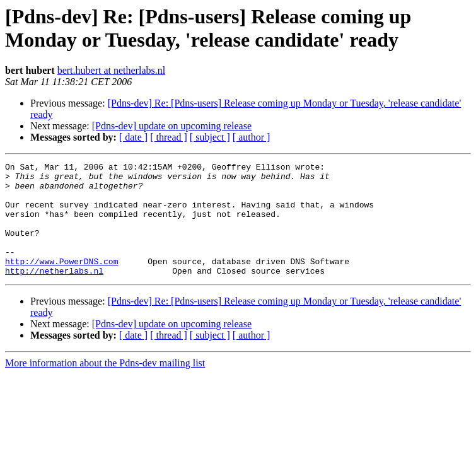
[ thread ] (169, 137)
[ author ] (252, 137)
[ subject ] (210, 137)
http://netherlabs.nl (54, 293)
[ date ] (133, 137)
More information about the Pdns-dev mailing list (105, 386)
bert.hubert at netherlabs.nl (112, 70)
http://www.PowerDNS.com (61, 282)
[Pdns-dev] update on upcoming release (172, 126)
